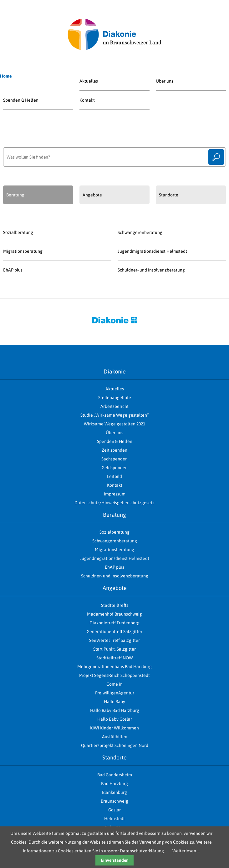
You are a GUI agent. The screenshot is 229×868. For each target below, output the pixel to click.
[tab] (38, 195)
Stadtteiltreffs (115, 605)
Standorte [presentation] (169, 195)
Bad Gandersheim (115, 775)
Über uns (165, 81)
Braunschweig (114, 801)
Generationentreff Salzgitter (114, 632)
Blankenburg (114, 792)
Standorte (114, 757)
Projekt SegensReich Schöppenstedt (114, 675)
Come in (114, 684)
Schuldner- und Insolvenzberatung (151, 270)
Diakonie (115, 371)
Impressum (115, 494)
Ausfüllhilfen (115, 737)
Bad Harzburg (114, 784)
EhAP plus (13, 270)
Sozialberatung (18, 232)
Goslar (114, 810)
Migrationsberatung (23, 251)
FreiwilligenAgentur (115, 693)
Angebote (115, 588)
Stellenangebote (115, 398)
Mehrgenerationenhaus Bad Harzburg (114, 667)
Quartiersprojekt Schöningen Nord (115, 745)
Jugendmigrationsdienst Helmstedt (152, 251)
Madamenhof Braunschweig (114, 614)
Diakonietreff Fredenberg (114, 623)
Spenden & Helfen (21, 100)
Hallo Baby (114, 702)
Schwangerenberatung (140, 232)
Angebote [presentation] (92, 195)
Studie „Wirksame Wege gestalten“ (114, 415)
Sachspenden (114, 459)
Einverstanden (115, 860)
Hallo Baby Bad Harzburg (115, 710)
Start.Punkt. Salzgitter (114, 649)
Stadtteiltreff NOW (115, 658)
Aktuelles (89, 81)
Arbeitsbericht (114, 406)
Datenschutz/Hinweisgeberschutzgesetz (114, 503)
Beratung (114, 515)
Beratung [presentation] (15, 195)
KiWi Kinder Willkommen (114, 728)
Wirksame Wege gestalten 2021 (114, 424)
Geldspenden (115, 468)
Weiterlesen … (186, 851)
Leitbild (114, 476)
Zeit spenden (114, 450)
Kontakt (87, 100)
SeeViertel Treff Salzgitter (114, 640)
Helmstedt (114, 819)
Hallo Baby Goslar (115, 719)
